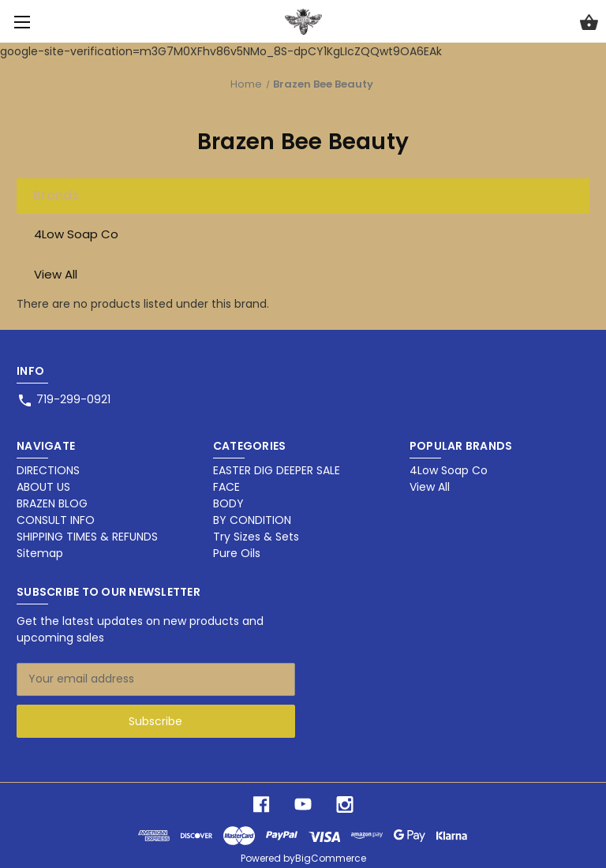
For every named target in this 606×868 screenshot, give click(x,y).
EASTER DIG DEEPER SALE (277, 470)
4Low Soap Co (76, 234)
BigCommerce (331, 858)
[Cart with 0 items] (589, 24)
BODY (228, 503)
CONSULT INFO (56, 520)
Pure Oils (237, 553)
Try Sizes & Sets (256, 537)
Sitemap (40, 553)
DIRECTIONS (48, 470)
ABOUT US (43, 487)
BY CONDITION (252, 520)
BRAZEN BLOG (52, 503)
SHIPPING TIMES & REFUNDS (87, 537)
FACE (226, 487)
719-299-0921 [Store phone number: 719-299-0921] (73, 399)
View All (56, 274)
